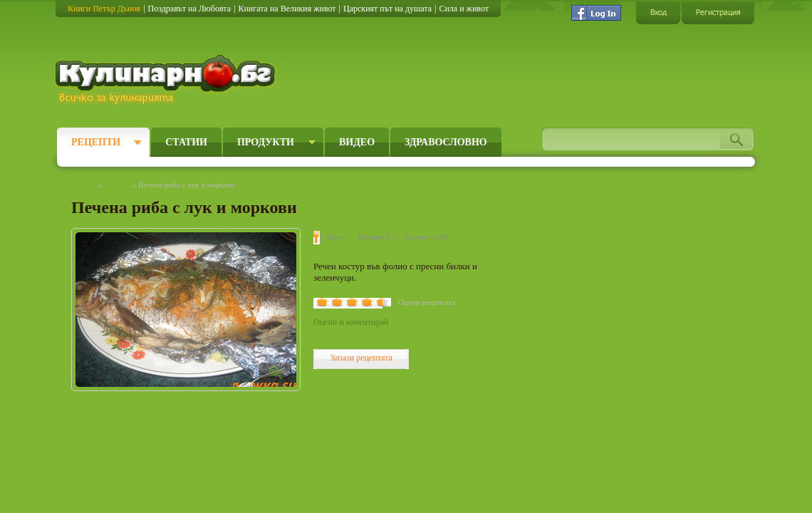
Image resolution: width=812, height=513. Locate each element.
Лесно (334, 237)
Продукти (266, 142)
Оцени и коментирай (351, 322)
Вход (658, 12)
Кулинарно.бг (167, 80)
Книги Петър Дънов (104, 9)
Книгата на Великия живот (287, 9)
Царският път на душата (387, 9)
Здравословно (446, 142)
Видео (357, 142)
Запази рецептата (361, 358)
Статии (186, 142)
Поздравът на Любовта (189, 9)
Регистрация (718, 12)
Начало (83, 185)
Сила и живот (464, 9)
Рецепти (96, 142)
